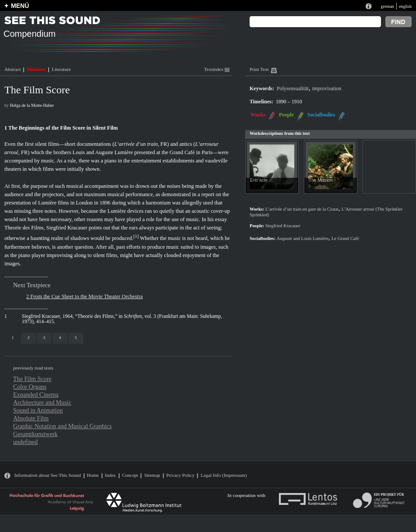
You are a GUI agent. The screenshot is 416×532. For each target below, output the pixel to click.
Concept (130, 475)
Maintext (36, 69)
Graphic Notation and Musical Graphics (62, 426)
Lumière (47, 203)
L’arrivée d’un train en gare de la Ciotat (302, 209)
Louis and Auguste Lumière (103, 152)
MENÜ (20, 6)
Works (258, 115)
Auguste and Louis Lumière (303, 238)
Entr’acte (259, 180)
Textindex (217, 69)
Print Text (259, 69)
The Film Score (32, 379)
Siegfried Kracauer (67, 228)
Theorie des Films (24, 228)
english (405, 6)
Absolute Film (31, 418)
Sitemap (152, 475)
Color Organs (30, 387)
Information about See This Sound (48, 475)
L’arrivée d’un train (136, 144)
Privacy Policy (181, 475)
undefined (25, 442)
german (387, 6)
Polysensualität (293, 88)
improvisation (327, 88)
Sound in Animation (38, 410)
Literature (61, 69)
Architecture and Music (42, 402)
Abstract (12, 69)
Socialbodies (321, 115)
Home (93, 475)
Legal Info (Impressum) (224, 475)
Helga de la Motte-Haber (32, 105)
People (286, 115)
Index (111, 475)
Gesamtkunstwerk (35, 434)
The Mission (321, 180)
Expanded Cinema (36, 395)
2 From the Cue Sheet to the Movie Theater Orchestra (85, 296)
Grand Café (182, 152)
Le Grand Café (345, 238)
